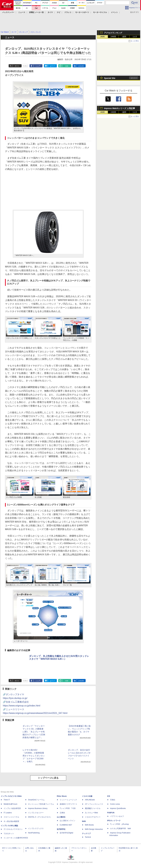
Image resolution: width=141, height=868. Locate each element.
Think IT (7, 800)
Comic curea (115, 804)
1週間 (124, 37)
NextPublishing (34, 833)
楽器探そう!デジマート (69, 804)
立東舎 (62, 813)
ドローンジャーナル (11, 817)
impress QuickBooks (118, 808)
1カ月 (135, 37)
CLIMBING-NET (66, 825)
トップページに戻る (48, 778)
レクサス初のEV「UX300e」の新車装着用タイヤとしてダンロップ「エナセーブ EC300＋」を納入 (34, 756)
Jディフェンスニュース (94, 804)
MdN (84, 821)
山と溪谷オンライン (67, 821)
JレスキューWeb (91, 813)
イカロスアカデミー (93, 817)
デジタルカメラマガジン (13, 829)
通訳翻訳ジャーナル (93, 808)
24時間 (113, 37)
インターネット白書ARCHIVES (16, 838)
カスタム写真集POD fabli (120, 828)
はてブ (52, 66)
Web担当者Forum (10, 804)
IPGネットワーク (114, 821)
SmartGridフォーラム (36, 800)
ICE (109, 796)
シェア (38, 66)
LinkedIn (81, 66)
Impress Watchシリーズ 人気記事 (119, 108)
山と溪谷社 (61, 817)
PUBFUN (111, 813)
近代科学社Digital (66, 833)
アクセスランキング (113, 33)
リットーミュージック (68, 800)
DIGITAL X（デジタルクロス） (40, 817)
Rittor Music (62, 796)
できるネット (9, 834)
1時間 (103, 37)
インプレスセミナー (36, 813)
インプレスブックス (36, 828)
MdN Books (89, 825)
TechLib (88, 837)
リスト (25, 66)
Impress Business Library (38, 808)
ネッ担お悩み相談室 (11, 821)
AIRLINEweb (90, 800)
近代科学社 (61, 829)
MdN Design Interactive (94, 829)
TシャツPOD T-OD (68, 808)
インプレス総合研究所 (12, 808)
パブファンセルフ (117, 816)
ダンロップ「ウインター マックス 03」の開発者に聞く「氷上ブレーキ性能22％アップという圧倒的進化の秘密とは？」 (34, 732)
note (67, 66)
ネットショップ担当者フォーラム (41, 804)
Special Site (110, 78)
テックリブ (86, 834)
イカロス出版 (87, 796)
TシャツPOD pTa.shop (119, 824)
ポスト (17, 66)
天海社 (113, 800)
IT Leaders (8, 813)
